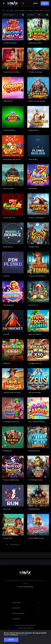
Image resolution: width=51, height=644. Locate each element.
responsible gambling (25, 587)
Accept (11, 640)
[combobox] (25, 11)
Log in (35, 3)
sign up (45, 3)
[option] (4, 11)
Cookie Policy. (23, 635)
